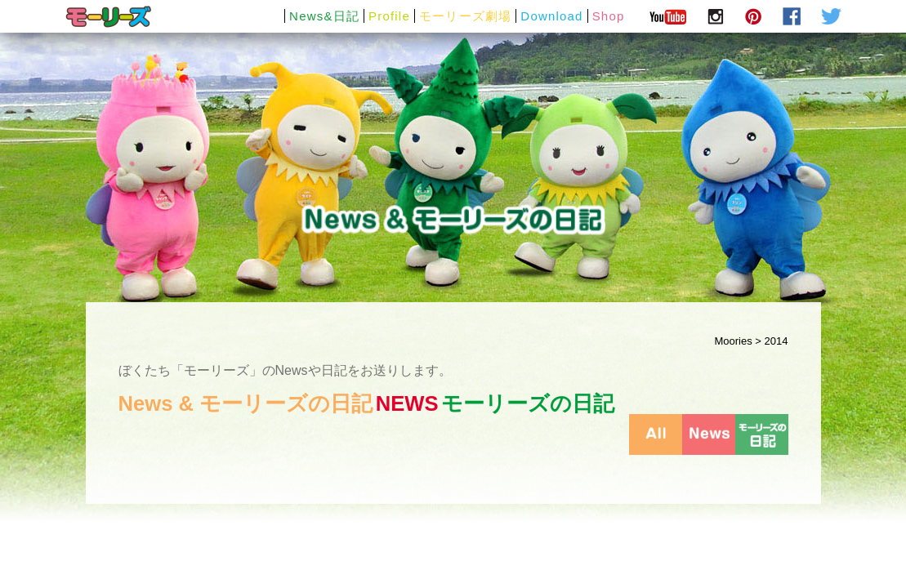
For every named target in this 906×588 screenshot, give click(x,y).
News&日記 (324, 16)
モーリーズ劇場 (465, 16)
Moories (734, 341)
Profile (389, 16)
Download (551, 16)
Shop (609, 16)
